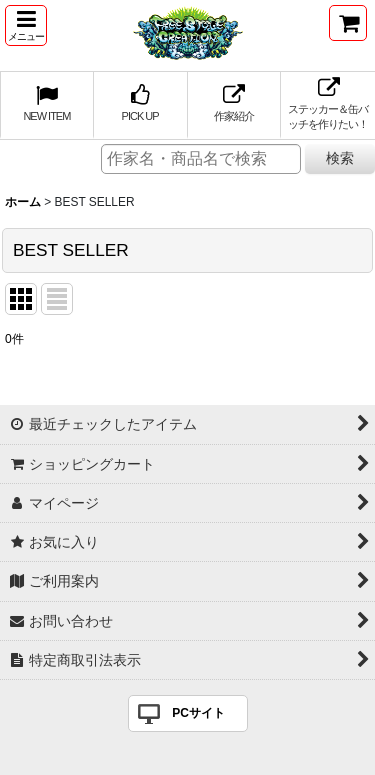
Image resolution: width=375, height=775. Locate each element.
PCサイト (198, 713)
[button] (26, 25)
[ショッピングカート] (348, 23)
